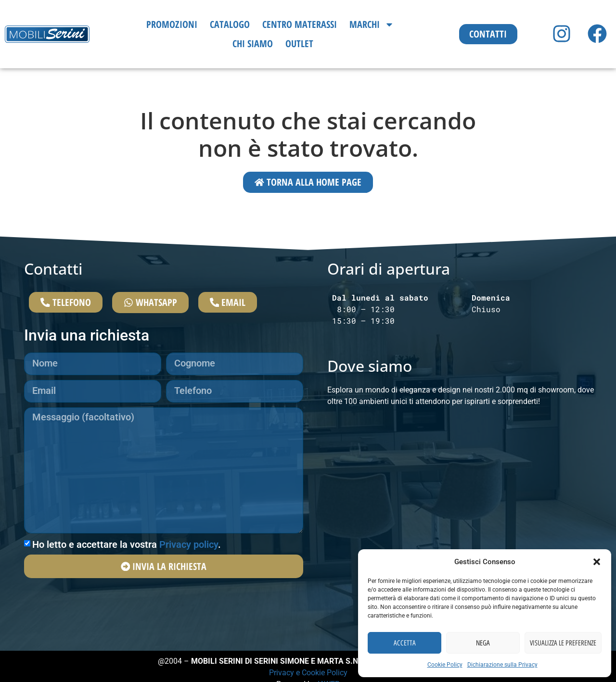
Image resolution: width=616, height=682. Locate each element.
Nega (483, 643)
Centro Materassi (300, 24)
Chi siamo (253, 44)
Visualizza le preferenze (563, 643)
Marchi (372, 25)
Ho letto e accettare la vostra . (127, 546)
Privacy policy (189, 546)
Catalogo (230, 24)
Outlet (299, 44)
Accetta (405, 643)
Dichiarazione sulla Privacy (502, 665)
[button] (597, 562)
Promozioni (172, 24)
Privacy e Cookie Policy (308, 673)
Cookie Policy (445, 665)
